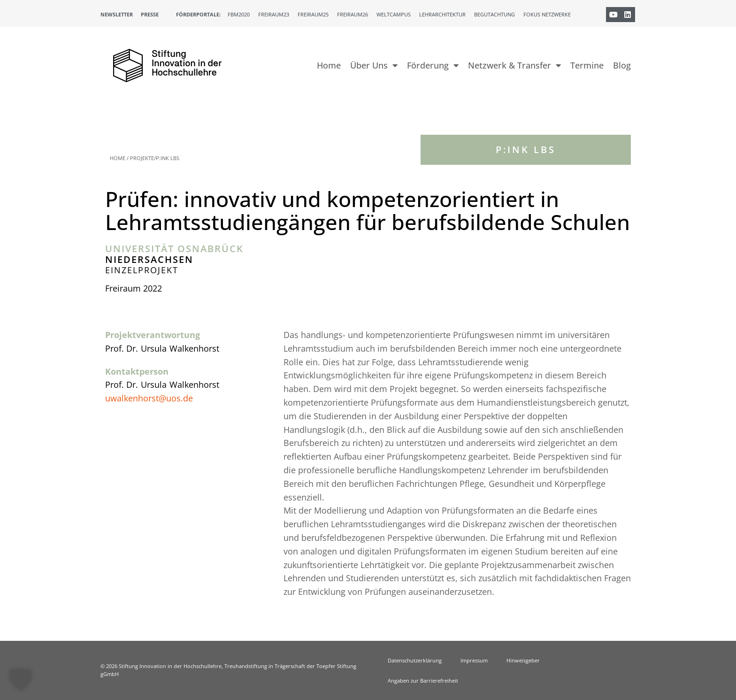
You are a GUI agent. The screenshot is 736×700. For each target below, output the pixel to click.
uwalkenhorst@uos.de (149, 398)
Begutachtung (494, 14)
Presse (150, 14)
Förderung (433, 65)
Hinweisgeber (523, 660)
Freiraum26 (353, 14)
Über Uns (374, 65)
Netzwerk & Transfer (514, 65)
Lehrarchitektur (442, 14)
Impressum (474, 660)
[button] (21, 679)
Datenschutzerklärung (415, 660)
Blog (622, 65)
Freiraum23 (274, 14)
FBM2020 (239, 14)
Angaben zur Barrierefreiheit (423, 681)
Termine (587, 65)
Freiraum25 (313, 14)
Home (329, 65)
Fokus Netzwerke (547, 14)
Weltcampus (394, 14)
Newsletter (117, 14)
